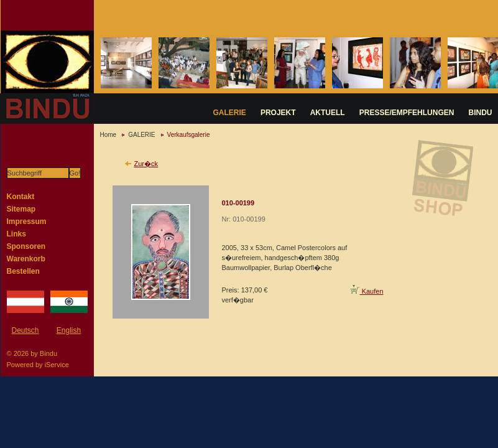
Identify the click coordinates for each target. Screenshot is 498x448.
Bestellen (23, 271)
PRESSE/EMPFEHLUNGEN (407, 113)
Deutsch (25, 330)
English (69, 330)
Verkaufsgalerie (189, 135)
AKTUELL (328, 113)
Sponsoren (26, 246)
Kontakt (21, 197)
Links (16, 234)
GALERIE (230, 113)
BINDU (481, 113)
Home (108, 135)
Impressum (27, 222)
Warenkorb (26, 259)
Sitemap (21, 209)
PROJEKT (278, 113)
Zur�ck (146, 164)
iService (57, 365)
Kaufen (367, 291)
